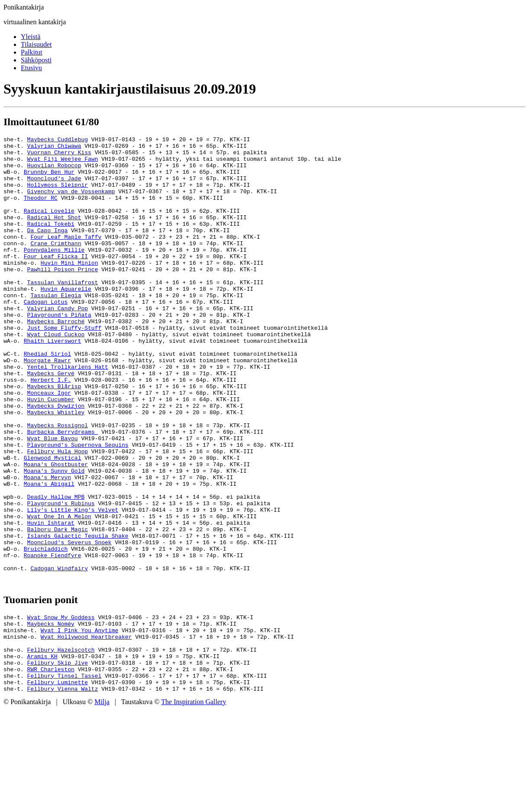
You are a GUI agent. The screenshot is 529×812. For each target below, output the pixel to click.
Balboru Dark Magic (58, 608)
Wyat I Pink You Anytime (79, 721)
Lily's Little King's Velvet (73, 585)
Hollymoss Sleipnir (58, 195)
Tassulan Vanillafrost (63, 312)
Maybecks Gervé (51, 421)
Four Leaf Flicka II (56, 281)
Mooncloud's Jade (54, 187)
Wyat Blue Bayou (53, 499)
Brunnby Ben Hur (49, 179)
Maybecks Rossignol (58, 484)
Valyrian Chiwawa (54, 148)
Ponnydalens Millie (54, 273)
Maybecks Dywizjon (56, 460)
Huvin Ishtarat (51, 601)
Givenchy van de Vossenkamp (71, 203)
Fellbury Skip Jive (58, 760)
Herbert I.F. (51, 429)
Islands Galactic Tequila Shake (78, 616)
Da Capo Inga (48, 250)
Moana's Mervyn (47, 546)
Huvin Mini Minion (69, 289)
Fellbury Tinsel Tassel (65, 776)
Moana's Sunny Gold (54, 538)
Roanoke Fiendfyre (53, 640)
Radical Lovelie (49, 226)
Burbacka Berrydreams (63, 491)
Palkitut (32, 52)
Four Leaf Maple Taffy (66, 257)
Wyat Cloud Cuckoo (56, 374)
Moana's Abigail (49, 554)
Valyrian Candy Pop (58, 343)
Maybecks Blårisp (54, 437)
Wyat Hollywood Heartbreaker (86, 729)
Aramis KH (42, 752)
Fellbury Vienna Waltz (63, 791)
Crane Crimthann (56, 265)
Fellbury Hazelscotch (61, 744)
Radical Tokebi (51, 242)
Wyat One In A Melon (59, 593)
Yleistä (31, 37)
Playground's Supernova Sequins (78, 507)
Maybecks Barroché (56, 359)
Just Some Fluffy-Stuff (65, 367)
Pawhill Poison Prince (63, 296)
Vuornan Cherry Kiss (59, 156)
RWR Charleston (51, 768)
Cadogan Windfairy (59, 655)
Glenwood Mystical (53, 523)
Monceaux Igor (49, 445)
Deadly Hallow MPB (56, 569)
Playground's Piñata (59, 351)
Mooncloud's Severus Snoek (69, 624)
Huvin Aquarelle (66, 320)
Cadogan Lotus (46, 335)
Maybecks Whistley (56, 468)
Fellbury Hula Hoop (58, 515)
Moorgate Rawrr (47, 406)
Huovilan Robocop (54, 172)
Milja (102, 804)
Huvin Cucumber (51, 452)
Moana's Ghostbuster (56, 530)
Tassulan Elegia (56, 328)
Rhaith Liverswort (53, 382)
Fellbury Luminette (58, 783)
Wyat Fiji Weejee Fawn (63, 164)
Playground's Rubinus (61, 577)
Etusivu (31, 68)
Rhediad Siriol (47, 398)
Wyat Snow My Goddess (61, 705)
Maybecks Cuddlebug (58, 140)
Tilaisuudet (36, 44)
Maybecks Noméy (51, 713)
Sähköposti (36, 60)
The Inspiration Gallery (194, 804)
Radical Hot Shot (54, 234)
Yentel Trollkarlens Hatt (68, 413)
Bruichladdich (46, 632)
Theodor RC (41, 211)
